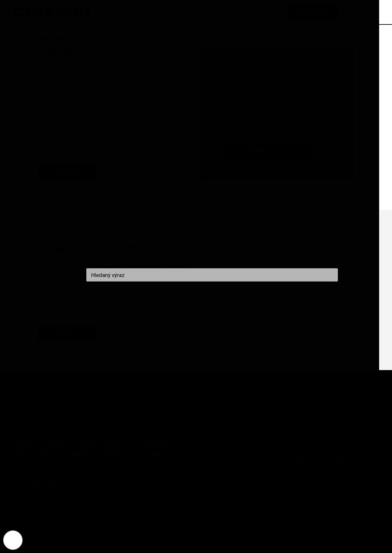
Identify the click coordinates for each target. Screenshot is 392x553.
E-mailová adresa (59, 96)
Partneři (81, 456)
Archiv (56, 443)
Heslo (45, 124)
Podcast (119, 443)
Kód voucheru (55, 298)
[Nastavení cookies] (13, 540)
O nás (86, 443)
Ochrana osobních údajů (299, 456)
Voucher (149, 456)
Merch (116, 456)
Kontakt (156, 443)
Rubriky (24, 443)
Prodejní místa (35, 456)
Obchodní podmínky (358, 456)
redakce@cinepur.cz (38, 480)
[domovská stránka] (52, 12)
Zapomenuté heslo (58, 152)
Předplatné (313, 12)
